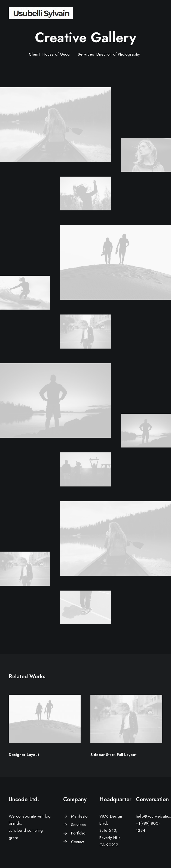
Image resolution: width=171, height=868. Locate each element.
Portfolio (78, 833)
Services (78, 825)
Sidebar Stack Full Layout (113, 755)
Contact (78, 842)
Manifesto (79, 816)
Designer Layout (24, 755)
